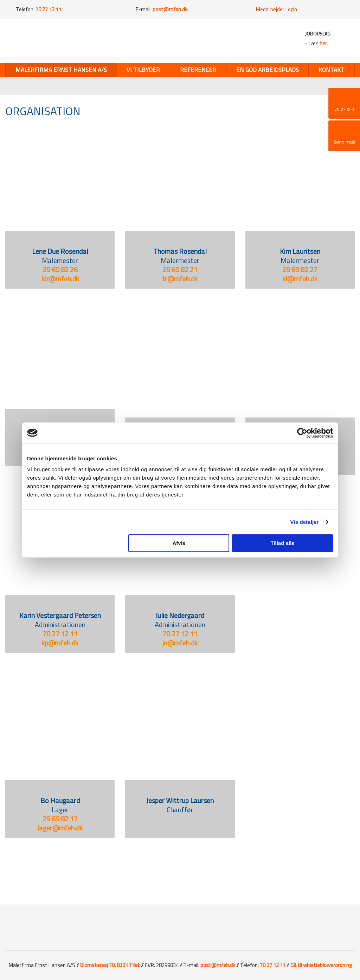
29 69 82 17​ (60, 819)
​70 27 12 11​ (180, 634)
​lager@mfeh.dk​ (60, 828)
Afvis (179, 543)
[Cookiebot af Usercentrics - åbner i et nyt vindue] (302, 433)
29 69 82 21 (180, 269)
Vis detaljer (305, 522)
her (323, 43)
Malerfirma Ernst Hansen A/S (61, 70)
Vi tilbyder (143, 70)
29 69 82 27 (300, 269)
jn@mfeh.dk (180, 643)
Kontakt (332, 70)
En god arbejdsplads (268, 70)
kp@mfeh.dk (60, 643)
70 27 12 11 (60, 634)
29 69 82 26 (60, 269)
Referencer (198, 70)
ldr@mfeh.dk (60, 279)
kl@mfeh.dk (300, 279)
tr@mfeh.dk (180, 279)
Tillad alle (282, 543)
